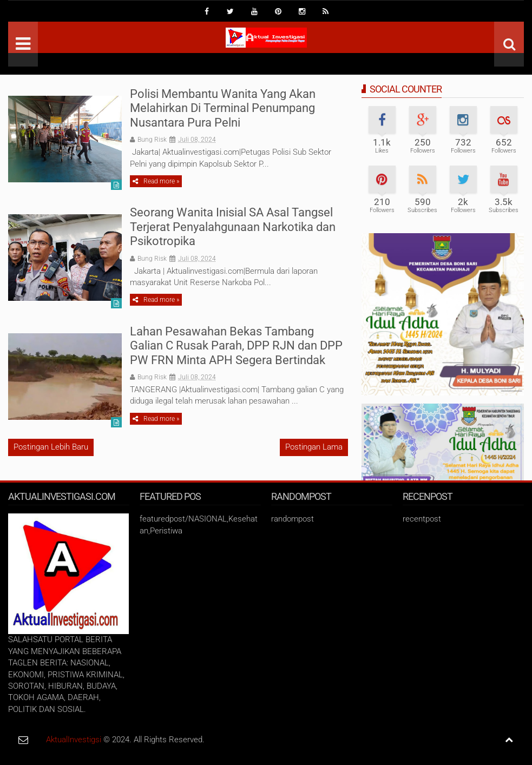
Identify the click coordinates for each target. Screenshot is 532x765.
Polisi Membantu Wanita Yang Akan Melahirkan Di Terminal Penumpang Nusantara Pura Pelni (223, 108)
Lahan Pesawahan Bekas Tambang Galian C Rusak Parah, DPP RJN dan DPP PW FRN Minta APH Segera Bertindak (236, 346)
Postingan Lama (314, 447)
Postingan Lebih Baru (51, 447)
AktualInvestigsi (74, 740)
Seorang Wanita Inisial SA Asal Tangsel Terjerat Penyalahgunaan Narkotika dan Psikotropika (233, 227)
